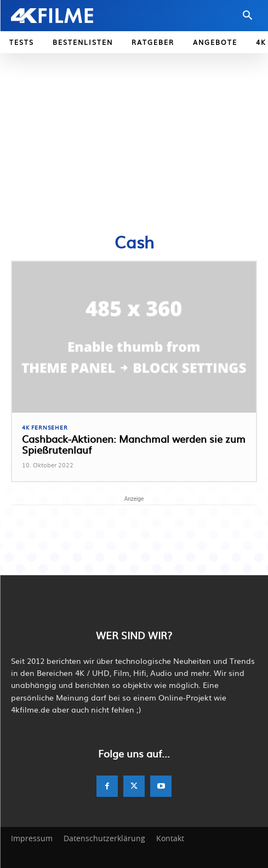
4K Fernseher (45, 427)
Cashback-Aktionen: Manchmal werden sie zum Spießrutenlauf (134, 444)
